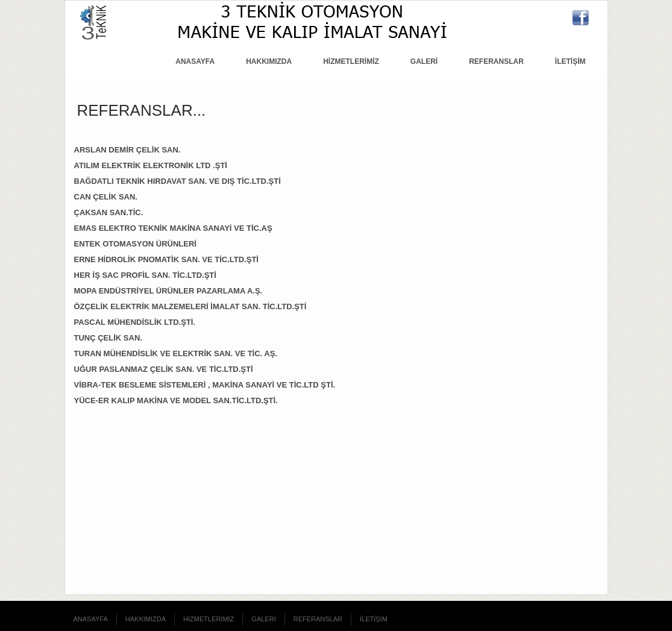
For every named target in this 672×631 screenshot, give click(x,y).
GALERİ (424, 61)
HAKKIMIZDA (269, 61)
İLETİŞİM (570, 61)
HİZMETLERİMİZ (351, 61)
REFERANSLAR (496, 61)
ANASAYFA (195, 61)
